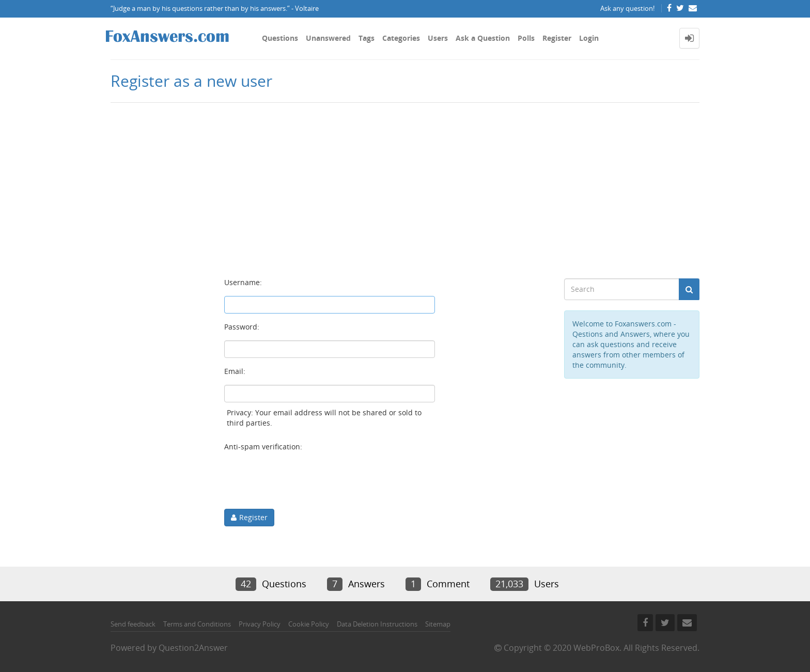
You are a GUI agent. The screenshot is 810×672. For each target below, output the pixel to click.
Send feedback (133, 624)
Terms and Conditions (197, 624)
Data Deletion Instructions (377, 624)
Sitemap (438, 624)
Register (557, 38)
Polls (526, 38)
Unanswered (328, 38)
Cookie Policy (309, 624)
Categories (401, 38)
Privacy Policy (260, 624)
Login (589, 38)
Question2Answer (193, 648)
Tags (367, 38)
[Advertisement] (405, 185)
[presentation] (303, 480)
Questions (280, 38)
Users (438, 38)
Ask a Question (483, 38)
